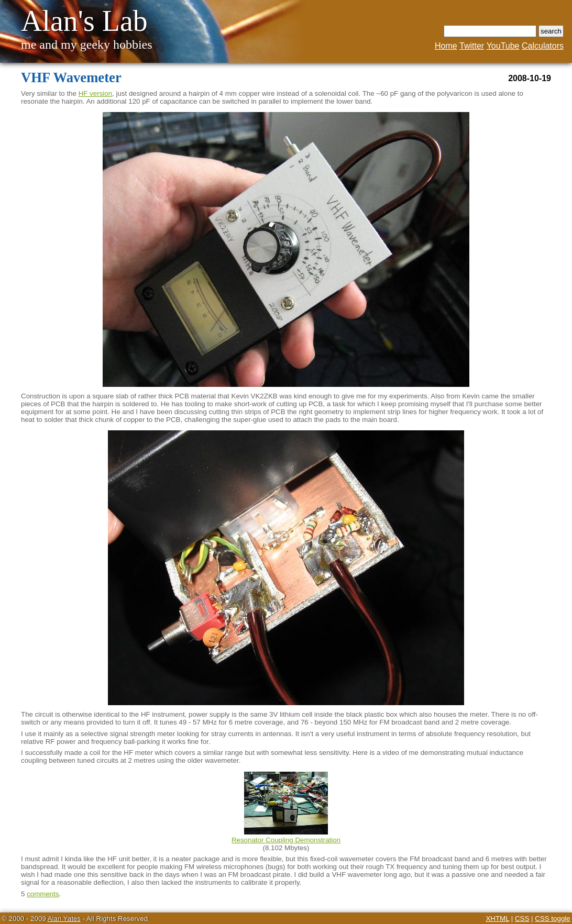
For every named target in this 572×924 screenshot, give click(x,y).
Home (446, 46)
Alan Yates (64, 919)
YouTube (503, 46)
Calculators (543, 46)
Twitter (472, 46)
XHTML (497, 919)
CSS (522, 919)
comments (43, 894)
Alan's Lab (84, 21)
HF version (95, 93)
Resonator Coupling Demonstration (286, 840)
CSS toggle (552, 919)
